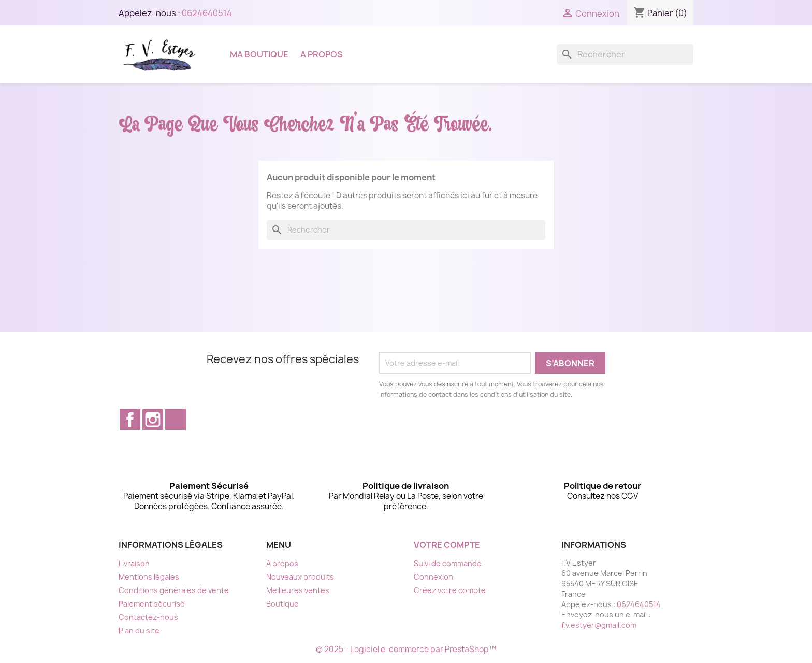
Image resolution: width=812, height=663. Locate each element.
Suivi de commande (448, 563)
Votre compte (447, 545)
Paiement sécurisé (152, 604)
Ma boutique (259, 54)
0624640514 (207, 13)
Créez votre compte (450, 590)
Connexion (433, 577)
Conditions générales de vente (174, 590)
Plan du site (139, 631)
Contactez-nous (148, 617)
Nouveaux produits (300, 577)
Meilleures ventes (298, 590)
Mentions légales (149, 577)
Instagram (153, 420)
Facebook (130, 420)
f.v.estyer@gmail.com (599, 625)
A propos (322, 54)
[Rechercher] (625, 54)
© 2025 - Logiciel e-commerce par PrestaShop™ (406, 649)
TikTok (176, 420)
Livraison (134, 563)
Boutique (282, 604)
